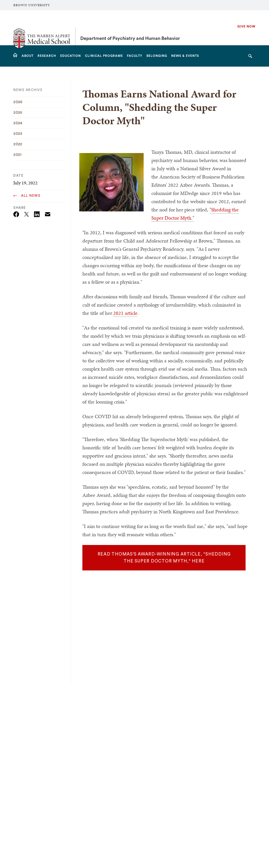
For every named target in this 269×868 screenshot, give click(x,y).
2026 (18, 102)
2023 (18, 134)
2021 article (125, 313)
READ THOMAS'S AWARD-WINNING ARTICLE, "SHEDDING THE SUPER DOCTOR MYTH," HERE (164, 558)
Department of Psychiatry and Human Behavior (130, 28)
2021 (17, 155)
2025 (18, 113)
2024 (18, 123)
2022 (18, 144)
